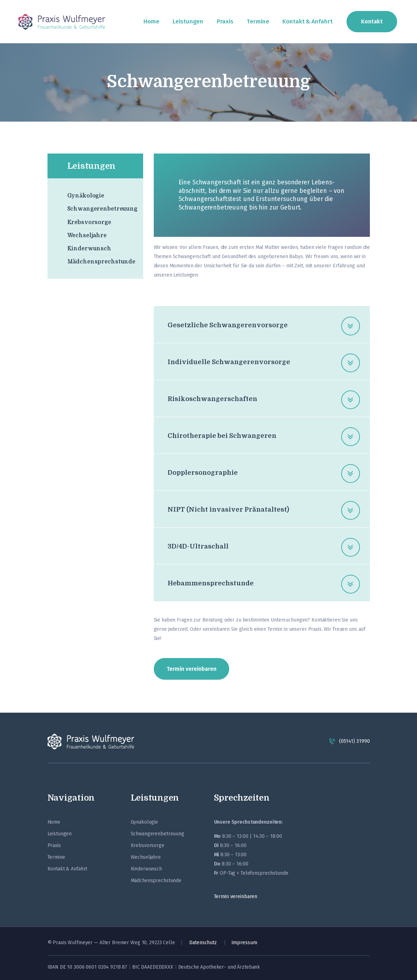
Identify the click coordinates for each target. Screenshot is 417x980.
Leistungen (60, 834)
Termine (56, 857)
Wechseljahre (87, 235)
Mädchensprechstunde (102, 262)
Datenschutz (203, 943)
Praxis (54, 845)
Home (54, 822)
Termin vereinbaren (236, 897)
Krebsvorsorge (89, 222)
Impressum (244, 943)
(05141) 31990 (354, 741)
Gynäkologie (86, 196)
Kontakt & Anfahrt (67, 869)
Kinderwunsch (89, 249)
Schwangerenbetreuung (102, 209)
